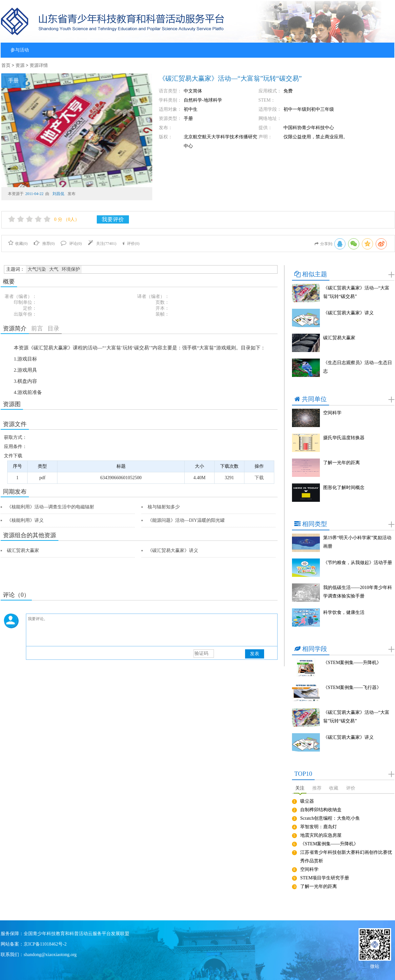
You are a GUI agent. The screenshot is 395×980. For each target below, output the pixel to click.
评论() (71, 244)
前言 (37, 328)
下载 (259, 478)
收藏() (18, 244)
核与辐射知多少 (164, 507)
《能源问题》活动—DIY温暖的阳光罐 (186, 520)
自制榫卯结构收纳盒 (321, 810)
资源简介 (15, 328)
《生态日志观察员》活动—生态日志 (358, 367)
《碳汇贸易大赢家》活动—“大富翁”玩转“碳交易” (356, 292)
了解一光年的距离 (342, 463)
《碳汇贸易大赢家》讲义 (173, 550)
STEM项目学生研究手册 (325, 878)
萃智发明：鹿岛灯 (319, 827)
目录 (53, 328)
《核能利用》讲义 (25, 520)
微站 (375, 966)
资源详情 (39, 65)
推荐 (317, 788)
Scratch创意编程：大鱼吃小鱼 (330, 818)
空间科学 (332, 413)
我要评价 (113, 219)
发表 (255, 654)
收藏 (334, 788)
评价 (351, 788)
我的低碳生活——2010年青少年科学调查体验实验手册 (358, 592)
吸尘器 (307, 801)
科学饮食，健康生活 (344, 612)
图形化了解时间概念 (344, 488)
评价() (131, 244)
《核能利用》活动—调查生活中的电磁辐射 (51, 507)
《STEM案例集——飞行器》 (352, 687)
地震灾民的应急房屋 (321, 835)
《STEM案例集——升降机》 (352, 663)
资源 (20, 65)
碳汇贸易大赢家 (23, 550)
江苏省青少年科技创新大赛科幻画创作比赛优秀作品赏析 (346, 857)
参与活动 (20, 50)
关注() (102, 244)
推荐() (44, 244)
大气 (54, 269)
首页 (6, 65)
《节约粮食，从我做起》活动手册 (358, 563)
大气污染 (37, 269)
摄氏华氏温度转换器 (344, 438)
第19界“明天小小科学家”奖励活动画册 (357, 542)
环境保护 (71, 269)
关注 (300, 788)
